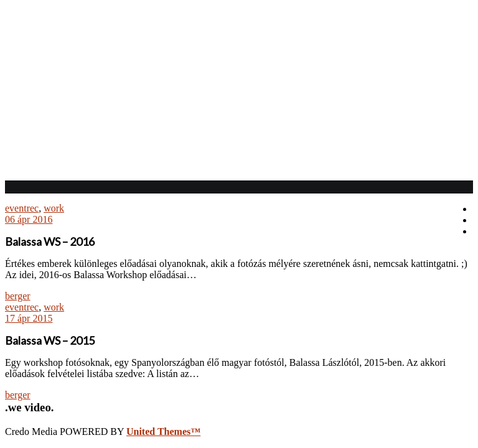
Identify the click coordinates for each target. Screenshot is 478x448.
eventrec (22, 208)
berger (18, 296)
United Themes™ (163, 432)
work (54, 208)
